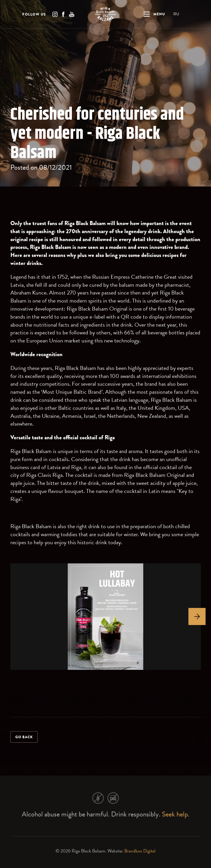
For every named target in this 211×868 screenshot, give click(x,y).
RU (176, 14)
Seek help (175, 814)
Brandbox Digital (140, 851)
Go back (24, 737)
